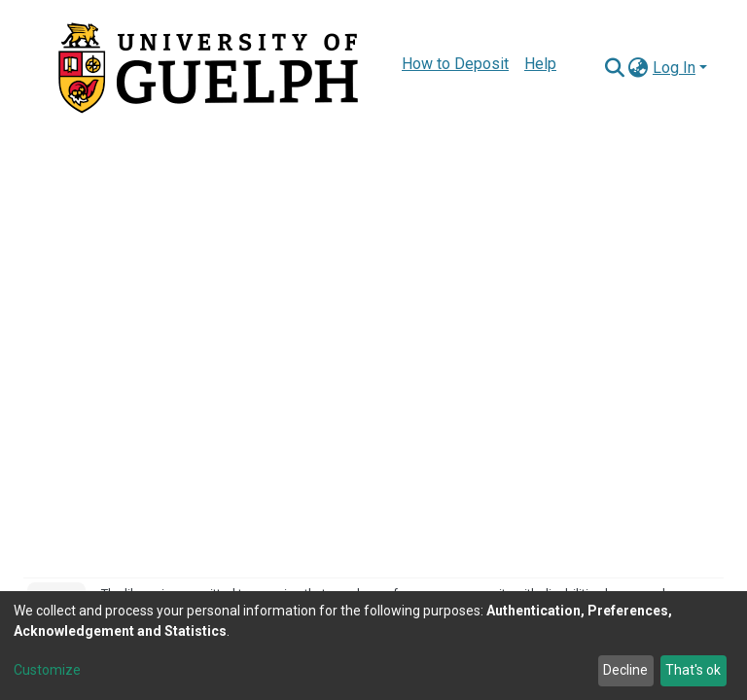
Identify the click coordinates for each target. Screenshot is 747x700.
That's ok (693, 670)
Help (540, 64)
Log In (674, 68)
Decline (625, 670)
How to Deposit (455, 64)
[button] (639, 68)
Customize (47, 670)
